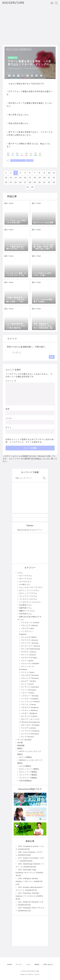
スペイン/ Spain (28, 672)
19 (40, 178)
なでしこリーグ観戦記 (28, 772)
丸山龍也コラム (26, 605)
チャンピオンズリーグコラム (31, 587)
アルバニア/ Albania (30, 625)
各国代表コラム (26, 608)
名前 (8, 409)
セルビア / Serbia (28, 681)
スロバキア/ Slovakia (30, 675)
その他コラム (25, 584)
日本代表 (30, 160)
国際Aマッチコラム (27, 611)
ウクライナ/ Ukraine (30, 640)
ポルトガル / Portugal (30, 725)
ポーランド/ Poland (29, 716)
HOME (10, 964)
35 (32, 187)
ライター (19, 964)
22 (54, 178)
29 (35, 182)
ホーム (8, 49)
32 (49, 182)
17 (30, 178)
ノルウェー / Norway (30, 696)
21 (49, 178)
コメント (11, 381)
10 (49, 173)
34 (28, 187)
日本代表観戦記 (26, 781)
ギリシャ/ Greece (29, 655)
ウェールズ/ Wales (29, 637)
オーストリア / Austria (31, 646)
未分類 (20, 743)
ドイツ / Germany (29, 690)
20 (44, 178)
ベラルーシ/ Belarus (30, 710)
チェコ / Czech (27, 684)
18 (35, 178)
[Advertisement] (30, 25)
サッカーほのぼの (25, 740)
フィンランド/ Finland (30, 702)
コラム (15, 49)
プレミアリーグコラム (28, 596)
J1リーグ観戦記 (26, 757)
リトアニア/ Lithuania (30, 731)
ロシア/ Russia (27, 737)
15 (20, 178)
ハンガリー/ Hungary (30, 699)
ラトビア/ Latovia (29, 728)
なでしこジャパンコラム (29, 590)
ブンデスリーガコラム (28, 599)
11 (54, 173)
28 (30, 182)
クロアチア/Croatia (29, 658)
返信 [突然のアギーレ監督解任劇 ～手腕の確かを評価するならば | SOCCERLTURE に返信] (52, 357)
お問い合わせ (48, 964)
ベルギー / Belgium (29, 713)
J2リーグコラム (26, 579)
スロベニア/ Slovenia (30, 678)
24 (11, 182)
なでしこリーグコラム (28, 593)
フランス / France (29, 704)
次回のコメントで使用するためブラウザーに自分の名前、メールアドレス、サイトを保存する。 (30, 441)
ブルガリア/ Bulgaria (30, 707)
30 (40, 182)
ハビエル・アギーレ (18, 160)
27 (25, 182)
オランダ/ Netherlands (31, 649)
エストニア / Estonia (30, 643)
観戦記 (20, 748)
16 (25, 178)
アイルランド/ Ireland (30, 622)
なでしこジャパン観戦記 (29, 769)
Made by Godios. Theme (30, 974)
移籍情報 (21, 745)
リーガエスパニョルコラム (30, 602)
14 (16, 178)
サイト (9, 427)
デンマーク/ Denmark (30, 687)
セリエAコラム (25, 581)
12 (6, 178)
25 (16, 182)
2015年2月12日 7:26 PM (23, 347)
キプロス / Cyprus (29, 652)
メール (9, 418)
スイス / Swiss (27, 661)
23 (6, 182)
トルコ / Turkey (28, 693)
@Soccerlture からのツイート (30, 530)
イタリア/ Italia (28, 628)
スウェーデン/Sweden (30, 663)
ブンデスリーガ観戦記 (28, 778)
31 (44, 182)
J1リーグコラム (26, 576)
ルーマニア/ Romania (30, 734)
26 (20, 182)
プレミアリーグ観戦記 (28, 775)
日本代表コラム (26, 49)
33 (54, 182)
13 (11, 178)
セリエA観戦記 (25, 766)
